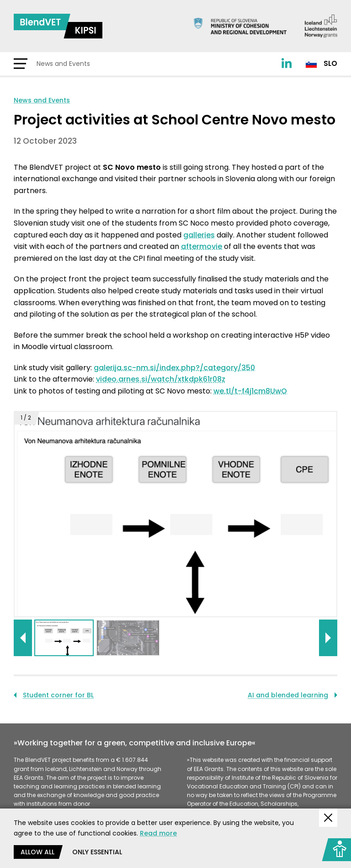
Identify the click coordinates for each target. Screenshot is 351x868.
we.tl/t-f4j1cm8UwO (250, 391)
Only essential (97, 852)
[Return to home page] (58, 26)
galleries (199, 235)
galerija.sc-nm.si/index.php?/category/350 (174, 368)
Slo (321, 63)
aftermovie (202, 246)
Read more (158, 833)
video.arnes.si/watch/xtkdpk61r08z (161, 379)
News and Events (42, 100)
